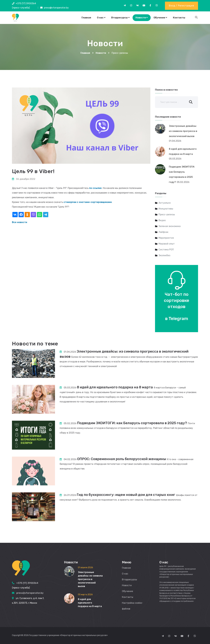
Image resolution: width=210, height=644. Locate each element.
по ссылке (95, 188)
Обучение (160, 18)
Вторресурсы (120, 18)
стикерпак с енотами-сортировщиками (88, 202)
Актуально (165, 203)
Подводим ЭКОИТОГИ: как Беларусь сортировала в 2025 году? (132, 423)
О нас (101, 18)
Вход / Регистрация (181, 6)
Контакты (179, 18)
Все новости (20, 222)
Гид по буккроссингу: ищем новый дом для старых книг (127, 495)
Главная (86, 18)
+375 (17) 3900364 (26, 3)
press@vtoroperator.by (56, 8)
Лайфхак (163, 232)
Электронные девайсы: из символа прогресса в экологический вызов (183, 131)
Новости (142, 18)
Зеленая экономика (170, 226)
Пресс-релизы (167, 214)
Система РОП (166, 250)
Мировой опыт (167, 244)
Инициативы (166, 209)
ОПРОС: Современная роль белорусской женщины (122, 459)
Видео (162, 220)
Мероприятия (166, 238)
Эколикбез (164, 255)
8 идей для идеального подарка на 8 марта (115, 387)
